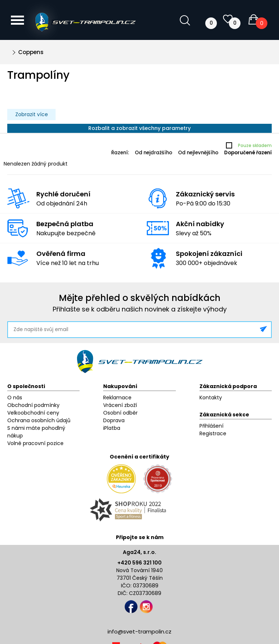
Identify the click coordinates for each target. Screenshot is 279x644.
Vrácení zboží (120, 405)
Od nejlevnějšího (198, 153)
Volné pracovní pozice (35, 443)
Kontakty (211, 398)
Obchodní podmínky (33, 405)
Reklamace (117, 398)
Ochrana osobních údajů (39, 420)
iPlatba (112, 428)
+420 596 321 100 (139, 563)
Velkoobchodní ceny (33, 413)
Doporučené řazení (248, 153)
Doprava (114, 420)
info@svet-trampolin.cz (139, 631)
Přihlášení (211, 426)
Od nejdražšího (153, 153)
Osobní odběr (120, 413)
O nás (15, 398)
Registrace (213, 433)
